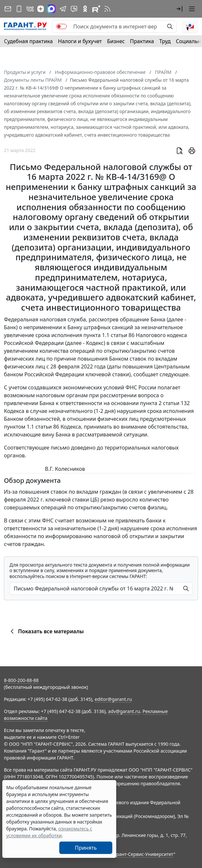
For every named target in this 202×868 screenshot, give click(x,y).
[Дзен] (41, 9)
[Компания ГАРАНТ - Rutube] (96, 9)
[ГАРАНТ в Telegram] (63, 9)
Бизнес (116, 41)
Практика (142, 41)
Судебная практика (28, 41)
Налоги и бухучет (80, 41)
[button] (179, 9)
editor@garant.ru (113, 699)
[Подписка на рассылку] (8, 9)
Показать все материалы (46, 631)
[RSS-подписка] (107, 9)
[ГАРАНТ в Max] (51, 9)
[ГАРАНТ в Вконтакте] (30, 9)
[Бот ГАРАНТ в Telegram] (74, 9)
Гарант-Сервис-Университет (143, 854)
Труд (165, 41)
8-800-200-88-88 (21, 680)
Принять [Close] (86, 848)
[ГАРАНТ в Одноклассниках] (85, 9)
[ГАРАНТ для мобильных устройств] (19, 9)
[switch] (62, 26)
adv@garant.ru (124, 711)
